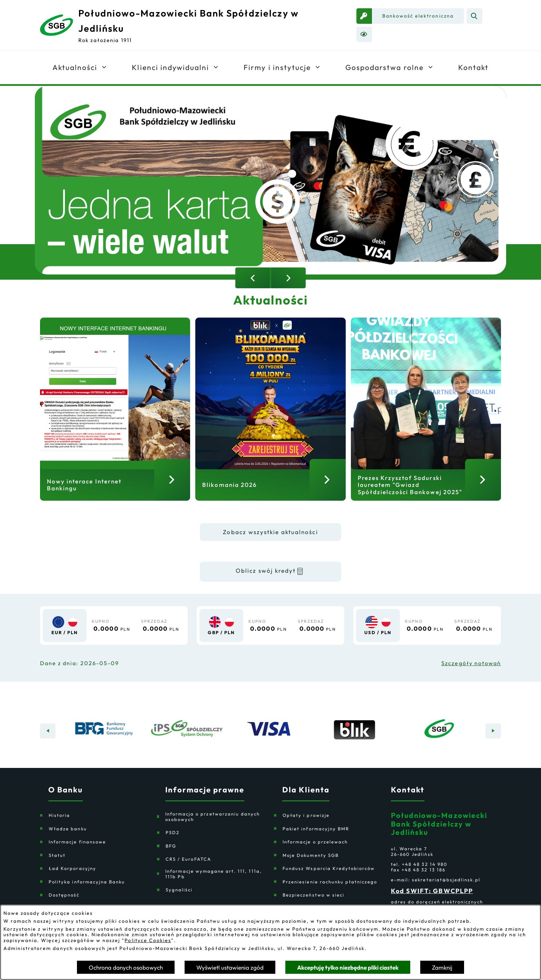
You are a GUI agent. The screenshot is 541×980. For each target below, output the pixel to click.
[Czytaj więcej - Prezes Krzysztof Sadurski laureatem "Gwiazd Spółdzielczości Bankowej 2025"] (426, 415)
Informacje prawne (205, 798)
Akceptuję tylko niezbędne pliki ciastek (348, 967)
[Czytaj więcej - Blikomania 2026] (270, 415)
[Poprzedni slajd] (253, 278)
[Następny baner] (493, 739)
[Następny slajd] (288, 278)
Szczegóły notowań (471, 672)
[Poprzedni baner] (48, 739)
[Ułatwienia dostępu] (364, 34)
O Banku (66, 798)
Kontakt (408, 798)
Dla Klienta (306, 798)
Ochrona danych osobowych (126, 967)
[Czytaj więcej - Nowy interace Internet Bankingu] (115, 415)
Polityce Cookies (148, 940)
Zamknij (442, 967)
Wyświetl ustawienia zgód (230, 967)
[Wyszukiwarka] (475, 16)
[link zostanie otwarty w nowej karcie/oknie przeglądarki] (410, 16)
